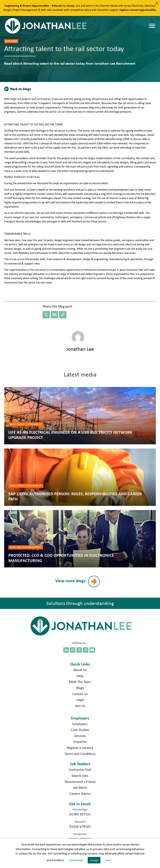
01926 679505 (80, 826)
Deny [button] (108, 860)
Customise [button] (76, 860)
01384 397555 (80, 814)
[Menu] (152, 26)
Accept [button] (94, 860)
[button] (19, 89)
